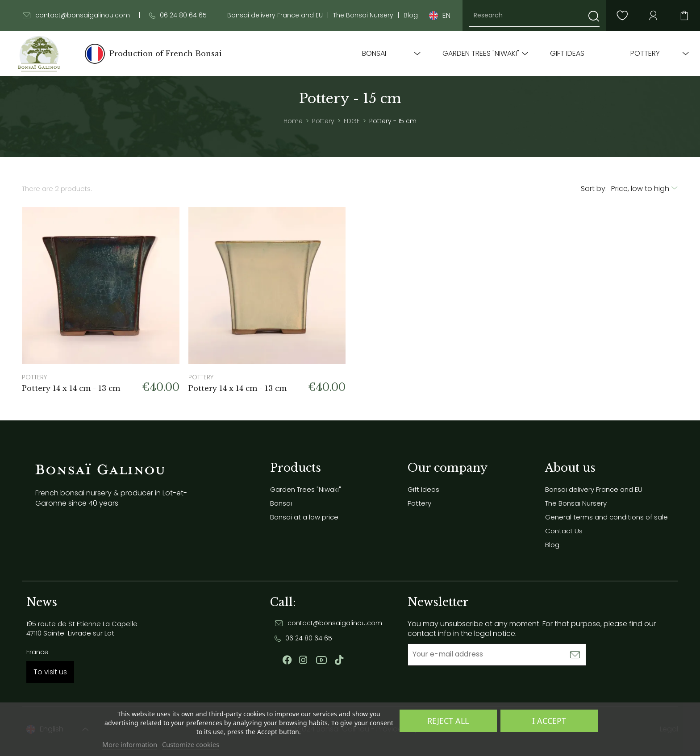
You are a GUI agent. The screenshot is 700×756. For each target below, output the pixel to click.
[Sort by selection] (645, 189)
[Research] (534, 16)
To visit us (50, 672)
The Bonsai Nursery (363, 15)
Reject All (448, 721)
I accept (549, 721)
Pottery (645, 54)
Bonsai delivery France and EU (275, 15)
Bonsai (374, 54)
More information (130, 744)
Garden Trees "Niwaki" (481, 54)
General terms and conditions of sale (606, 517)
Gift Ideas (567, 54)
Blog (411, 15)
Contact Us (564, 531)
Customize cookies (191, 744)
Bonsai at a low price (304, 517)
